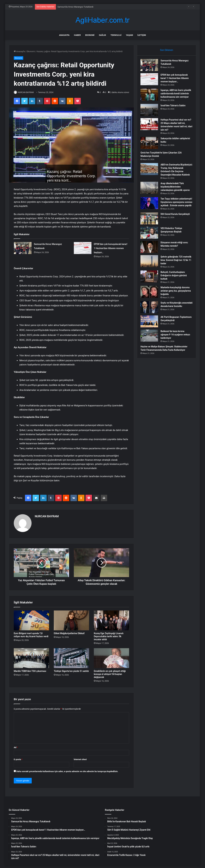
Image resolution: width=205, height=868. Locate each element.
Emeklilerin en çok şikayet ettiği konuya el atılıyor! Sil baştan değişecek (110, 673)
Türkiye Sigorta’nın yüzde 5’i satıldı (71, 670)
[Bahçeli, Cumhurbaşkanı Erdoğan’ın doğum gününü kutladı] (151, 288)
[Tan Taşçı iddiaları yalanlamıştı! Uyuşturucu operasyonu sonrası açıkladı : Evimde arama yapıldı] (151, 211)
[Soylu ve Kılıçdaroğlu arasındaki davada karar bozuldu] (151, 319)
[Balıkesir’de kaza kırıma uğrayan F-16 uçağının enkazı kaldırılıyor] (151, 348)
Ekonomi (90, 35)
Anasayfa (64, 35)
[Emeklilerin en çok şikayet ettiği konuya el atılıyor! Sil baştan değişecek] (111, 657)
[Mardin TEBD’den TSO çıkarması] (31, 657)
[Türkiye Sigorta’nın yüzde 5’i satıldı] (71, 657)
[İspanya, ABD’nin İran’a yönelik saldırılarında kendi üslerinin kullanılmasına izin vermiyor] (151, 96)
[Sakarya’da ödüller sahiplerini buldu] (151, 148)
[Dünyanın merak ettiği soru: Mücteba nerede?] (151, 258)
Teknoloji (116, 35)
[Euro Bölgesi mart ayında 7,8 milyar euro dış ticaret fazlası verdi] (31, 619)
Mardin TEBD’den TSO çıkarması (30, 670)
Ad (16, 746)
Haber (77, 35)
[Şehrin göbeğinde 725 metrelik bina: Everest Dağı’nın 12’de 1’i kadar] (151, 273)
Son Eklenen (167, 50)
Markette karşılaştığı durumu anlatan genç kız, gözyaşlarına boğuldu (176, 302)
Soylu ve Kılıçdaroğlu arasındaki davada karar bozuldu (174, 318)
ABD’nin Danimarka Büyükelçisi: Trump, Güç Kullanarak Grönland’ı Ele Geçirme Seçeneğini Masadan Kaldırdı (174, 176)
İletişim (142, 35)
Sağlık (102, 35)
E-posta (18, 758)
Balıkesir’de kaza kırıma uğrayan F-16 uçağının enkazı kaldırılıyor (174, 347)
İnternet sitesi (80, 758)
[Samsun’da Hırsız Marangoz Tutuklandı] (23, 248)
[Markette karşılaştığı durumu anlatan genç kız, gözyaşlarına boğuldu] (151, 303)
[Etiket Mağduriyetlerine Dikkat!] (71, 619)
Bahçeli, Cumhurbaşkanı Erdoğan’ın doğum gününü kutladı (175, 287)
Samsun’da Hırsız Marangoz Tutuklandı (75, 7)
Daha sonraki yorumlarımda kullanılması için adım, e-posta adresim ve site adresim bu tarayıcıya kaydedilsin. (67, 770)
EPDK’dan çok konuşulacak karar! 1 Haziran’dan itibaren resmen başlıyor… (111, 249)
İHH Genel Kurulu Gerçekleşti (176, 226)
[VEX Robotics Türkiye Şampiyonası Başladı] (151, 244)
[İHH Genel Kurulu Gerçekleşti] (151, 230)
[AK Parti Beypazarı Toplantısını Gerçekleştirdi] (151, 334)
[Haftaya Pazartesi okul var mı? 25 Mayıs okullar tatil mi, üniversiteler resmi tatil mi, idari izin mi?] (151, 129)
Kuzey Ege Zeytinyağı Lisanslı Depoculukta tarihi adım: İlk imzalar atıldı (109, 635)
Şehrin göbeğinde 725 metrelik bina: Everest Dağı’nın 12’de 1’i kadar (174, 272)
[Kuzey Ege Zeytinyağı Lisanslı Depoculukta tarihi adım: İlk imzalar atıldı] (111, 619)
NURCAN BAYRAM (28, 92)
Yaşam (129, 35)
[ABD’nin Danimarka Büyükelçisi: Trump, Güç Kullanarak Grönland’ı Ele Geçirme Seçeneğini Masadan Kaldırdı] (151, 174)
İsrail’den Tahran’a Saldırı (174, 110)
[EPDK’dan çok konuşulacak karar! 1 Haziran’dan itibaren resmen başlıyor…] (83, 248)
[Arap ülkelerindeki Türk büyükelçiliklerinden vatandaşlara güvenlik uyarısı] (151, 196)
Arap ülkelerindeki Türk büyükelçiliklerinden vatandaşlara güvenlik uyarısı (176, 195)
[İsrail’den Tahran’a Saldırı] (151, 115)
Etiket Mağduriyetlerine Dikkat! (69, 632)
